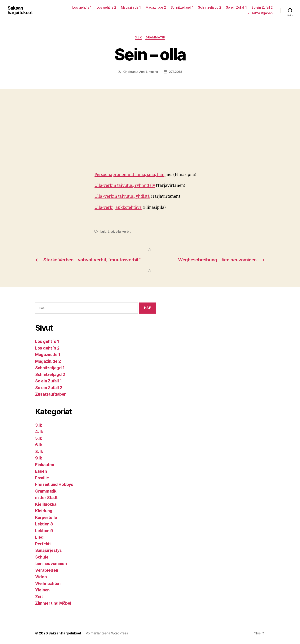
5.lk (39, 438)
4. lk (39, 432)
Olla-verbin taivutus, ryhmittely (125, 186)
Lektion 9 (44, 531)
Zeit (39, 597)
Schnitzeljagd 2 (210, 7)
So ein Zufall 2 (262, 7)
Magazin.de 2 (156, 7)
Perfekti (43, 544)
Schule (42, 557)
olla (118, 232)
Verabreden (47, 570)
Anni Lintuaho (149, 72)
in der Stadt (46, 498)
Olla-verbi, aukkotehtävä (118, 208)
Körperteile (46, 518)
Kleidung (44, 511)
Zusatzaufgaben (260, 13)
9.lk (39, 458)
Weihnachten (48, 583)
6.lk (39, 445)
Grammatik (155, 37)
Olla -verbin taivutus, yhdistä (122, 196)
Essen (41, 471)
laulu (103, 232)
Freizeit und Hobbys (54, 484)
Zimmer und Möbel (53, 603)
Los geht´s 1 (82, 7)
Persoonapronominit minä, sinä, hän (129, 175)
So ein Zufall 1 (236, 7)
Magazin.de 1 (131, 7)
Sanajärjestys (49, 550)
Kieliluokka (46, 504)
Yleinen (42, 590)
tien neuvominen (51, 564)
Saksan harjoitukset (20, 10)
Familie (42, 478)
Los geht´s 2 (106, 7)
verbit (126, 232)
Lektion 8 (44, 524)
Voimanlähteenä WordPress (107, 633)
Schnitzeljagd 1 (182, 7)
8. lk (39, 452)
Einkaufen (45, 465)
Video (41, 577)
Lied (111, 232)
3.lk (138, 37)
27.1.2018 (176, 72)
